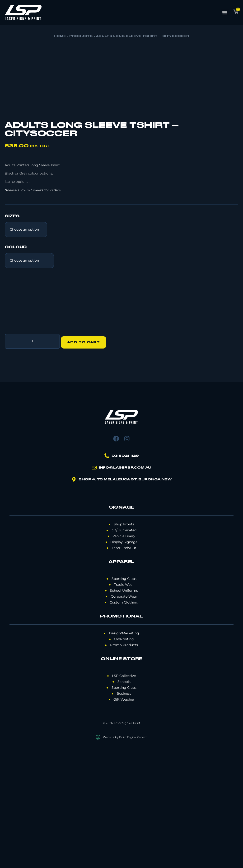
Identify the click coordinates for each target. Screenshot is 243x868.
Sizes (12, 337)
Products (81, 36)
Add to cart (86, 461)
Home (60, 36)
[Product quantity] (32, 461)
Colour (16, 368)
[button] (225, 12)
